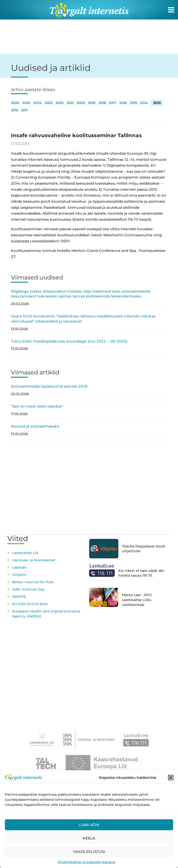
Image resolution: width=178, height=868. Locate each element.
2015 (133, 103)
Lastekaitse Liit (25, 553)
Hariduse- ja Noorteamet (34, 560)
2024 (37, 103)
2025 (26, 103)
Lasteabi (19, 567)
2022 (60, 103)
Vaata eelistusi (89, 852)
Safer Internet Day (28, 589)
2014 (144, 103)
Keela (89, 838)
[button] (171, 778)
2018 (102, 103)
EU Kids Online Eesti (30, 604)
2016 (123, 103)
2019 (92, 103)
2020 (81, 103)
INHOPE (19, 597)
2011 (24, 110)
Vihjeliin (19, 575)
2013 (157, 103)
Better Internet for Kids (33, 582)
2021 (70, 103)
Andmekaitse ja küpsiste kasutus (87, 862)
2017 (113, 103)
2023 (49, 103)
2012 (15, 110)
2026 (15, 103)
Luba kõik (89, 825)
